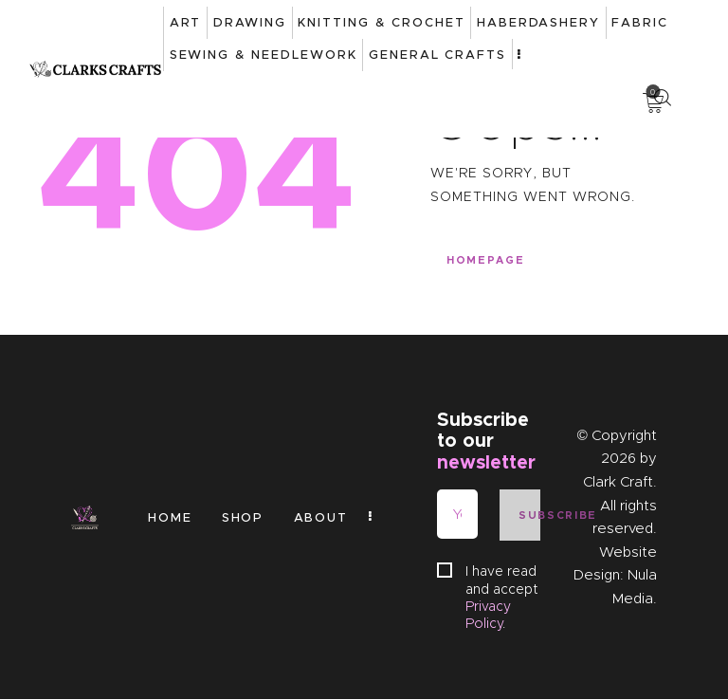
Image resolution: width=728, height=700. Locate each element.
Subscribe (529, 516)
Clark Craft (618, 483)
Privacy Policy (488, 616)
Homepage (485, 261)
